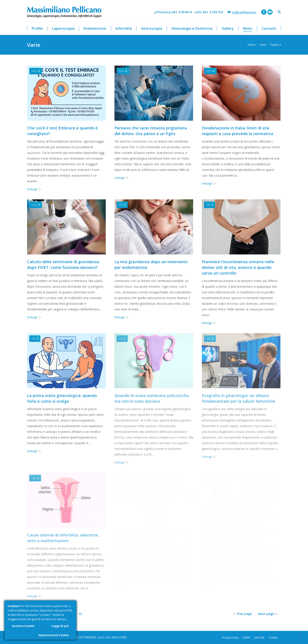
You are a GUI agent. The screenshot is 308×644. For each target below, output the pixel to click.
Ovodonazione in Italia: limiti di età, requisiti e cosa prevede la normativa (238, 131)
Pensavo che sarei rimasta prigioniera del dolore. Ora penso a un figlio (151, 131)
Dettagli (32, 189)
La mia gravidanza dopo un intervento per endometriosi (151, 265)
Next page (266, 614)
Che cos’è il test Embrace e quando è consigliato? (62, 131)
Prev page (244, 614)
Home (252, 45)
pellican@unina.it (244, 12)
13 (80, 614)
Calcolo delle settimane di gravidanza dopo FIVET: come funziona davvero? (63, 265)
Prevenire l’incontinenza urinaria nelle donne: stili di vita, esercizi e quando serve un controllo (238, 267)
